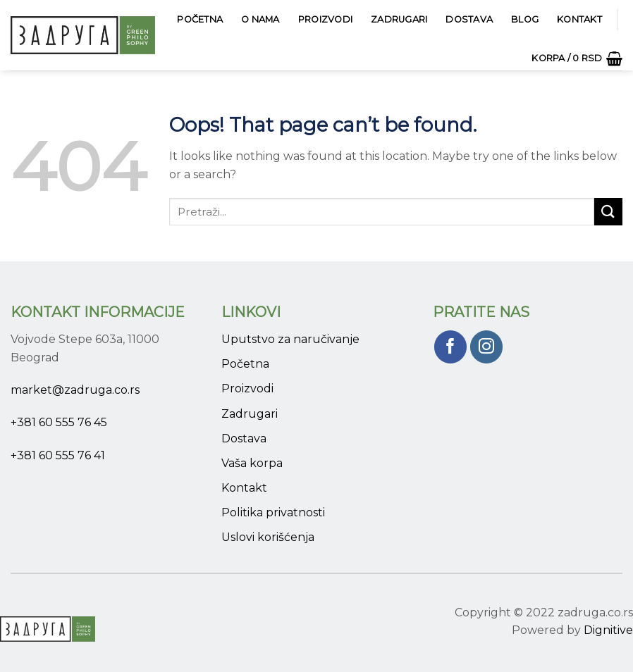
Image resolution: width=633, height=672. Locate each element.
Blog (525, 19)
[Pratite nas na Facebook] (451, 347)
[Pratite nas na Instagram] (487, 347)
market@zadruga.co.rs (75, 390)
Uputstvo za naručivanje (290, 339)
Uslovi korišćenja (268, 537)
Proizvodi (325, 19)
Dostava (469, 19)
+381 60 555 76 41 (58, 455)
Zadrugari (399, 19)
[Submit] (608, 212)
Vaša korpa (252, 463)
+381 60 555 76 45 (59, 422)
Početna (200, 19)
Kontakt (579, 19)
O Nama (260, 19)
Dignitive (608, 630)
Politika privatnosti (273, 512)
